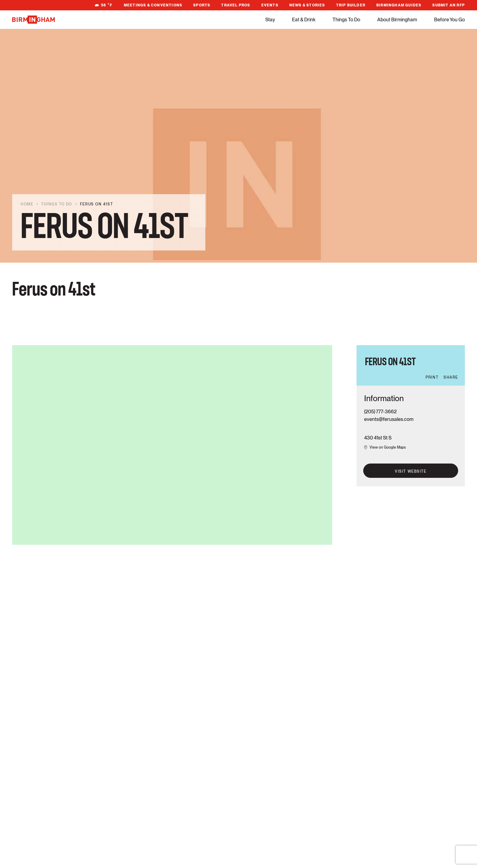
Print (432, 377)
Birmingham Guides (399, 5)
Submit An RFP (449, 5)
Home (27, 204)
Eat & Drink (304, 20)
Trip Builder (351, 5)
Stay (270, 20)
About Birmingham (397, 20)
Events (270, 5)
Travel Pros (236, 5)
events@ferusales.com (389, 419)
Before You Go (449, 20)
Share (451, 377)
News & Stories (307, 5)
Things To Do (346, 20)
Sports (202, 5)
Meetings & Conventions (153, 5)
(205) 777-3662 (380, 412)
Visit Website (411, 471)
